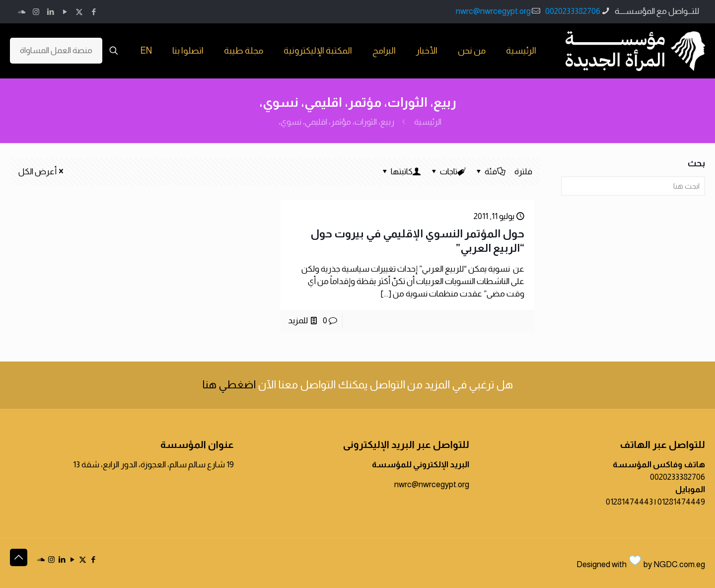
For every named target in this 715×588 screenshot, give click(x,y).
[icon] (22, 12)
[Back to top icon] (19, 557)
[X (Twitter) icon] (79, 12)
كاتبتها (401, 172)
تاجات (448, 172)
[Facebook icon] (94, 12)
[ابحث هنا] (633, 186)
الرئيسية (428, 122)
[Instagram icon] (36, 12)
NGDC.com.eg (679, 564)
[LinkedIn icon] (50, 12)
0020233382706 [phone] (573, 11)
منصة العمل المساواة (56, 50)
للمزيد (298, 321)
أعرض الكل (42, 172)
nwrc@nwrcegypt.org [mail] (493, 11)
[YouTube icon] (65, 12)
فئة (490, 172)
